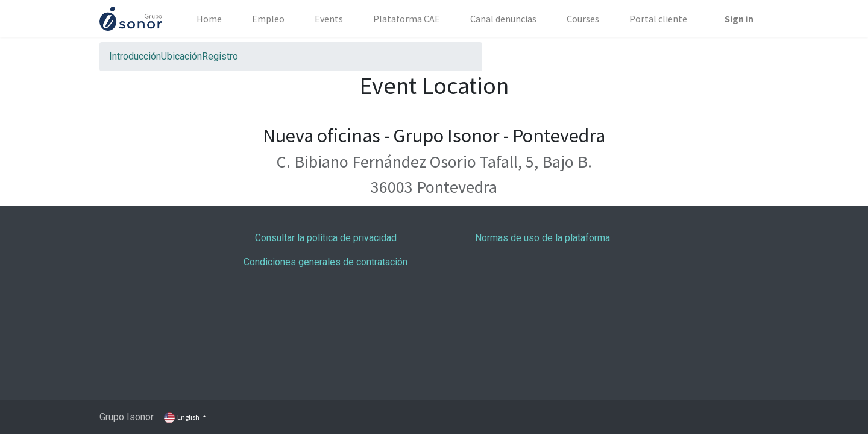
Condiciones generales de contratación (325, 262)
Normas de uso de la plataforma (542, 238)
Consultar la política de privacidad (326, 238)
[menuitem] (209, 19)
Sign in (739, 19)
